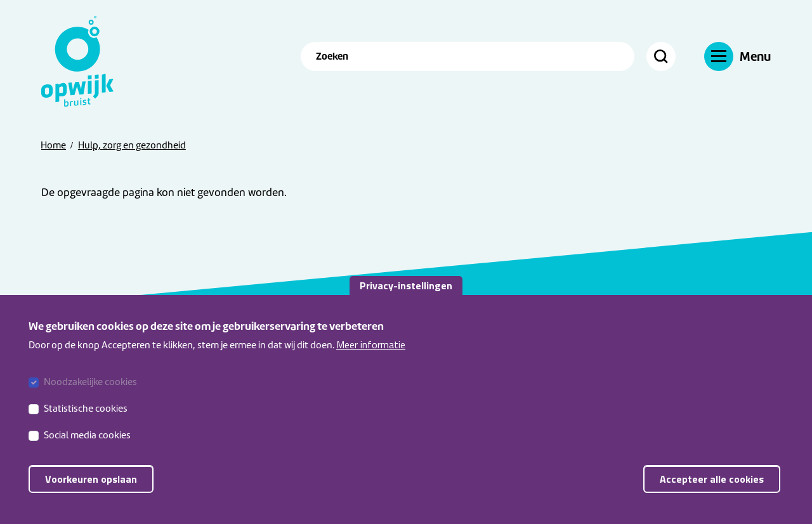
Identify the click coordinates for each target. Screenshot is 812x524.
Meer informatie (371, 360)
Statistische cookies (86, 424)
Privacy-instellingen (406, 301)
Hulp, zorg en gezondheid (132, 145)
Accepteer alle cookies (712, 495)
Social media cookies (87, 451)
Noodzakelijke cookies (90, 398)
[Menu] (737, 56)
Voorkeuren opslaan (91, 495)
